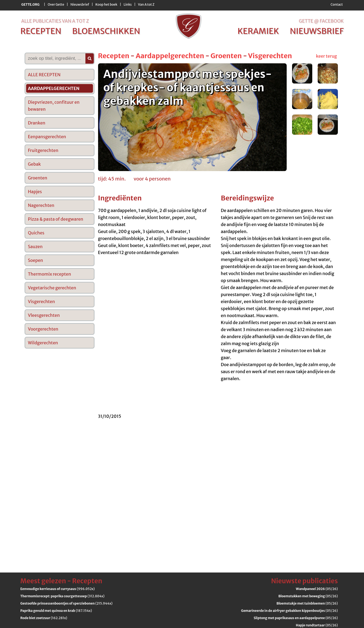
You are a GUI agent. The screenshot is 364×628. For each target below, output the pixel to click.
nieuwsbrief (317, 31)
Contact (337, 4)
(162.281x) (44, 618)
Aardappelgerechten (170, 56)
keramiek (258, 31)
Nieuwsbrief (80, 4)
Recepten (114, 56)
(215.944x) (67, 603)
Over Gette (56, 4)
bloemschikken (106, 31)
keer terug (327, 56)
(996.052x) (58, 589)
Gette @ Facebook (321, 21)
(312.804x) (63, 596)
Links (128, 4)
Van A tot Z (146, 4)
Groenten (226, 56)
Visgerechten (270, 56)
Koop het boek (106, 4)
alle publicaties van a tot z (55, 21)
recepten (41, 31)
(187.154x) (56, 611)
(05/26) (317, 589)
